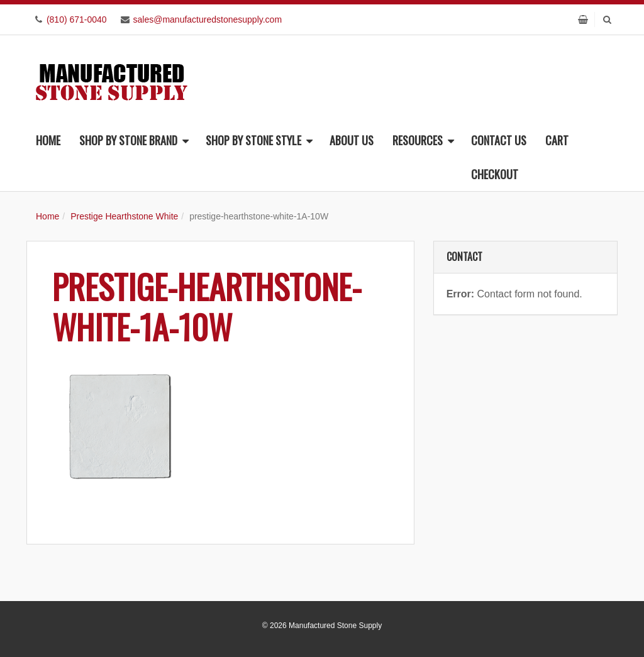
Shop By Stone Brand (134, 140)
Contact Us (499, 140)
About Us (352, 140)
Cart (557, 140)
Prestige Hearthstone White (124, 216)
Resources (423, 140)
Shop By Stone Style (259, 140)
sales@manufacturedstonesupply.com (208, 19)
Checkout (495, 174)
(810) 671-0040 (77, 19)
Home (48, 140)
